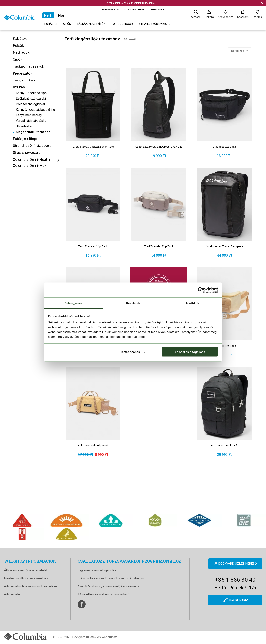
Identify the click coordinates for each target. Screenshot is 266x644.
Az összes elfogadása (190, 352)
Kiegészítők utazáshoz (33, 132)
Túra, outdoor (122, 24)
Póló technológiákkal (30, 104)
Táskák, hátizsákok (28, 66)
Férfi (48, 15)
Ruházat (51, 24)
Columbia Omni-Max (30, 165)
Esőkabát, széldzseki (31, 98)
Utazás (19, 87)
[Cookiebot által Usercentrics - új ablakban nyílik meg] (201, 290)
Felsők (18, 45)
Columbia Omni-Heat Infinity (36, 160)
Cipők (67, 24)
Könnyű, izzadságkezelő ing (35, 110)
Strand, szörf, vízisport (156, 24)
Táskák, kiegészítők (91, 24)
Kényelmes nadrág (29, 115)
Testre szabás (132, 352)
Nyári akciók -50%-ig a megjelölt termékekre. (131, 3)
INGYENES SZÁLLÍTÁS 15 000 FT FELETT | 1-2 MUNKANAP (133, 10)
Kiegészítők (23, 73)
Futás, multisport (27, 139)
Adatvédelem (13, 594)
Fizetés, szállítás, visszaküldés (26, 578)
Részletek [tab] (133, 303)
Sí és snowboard (27, 153)
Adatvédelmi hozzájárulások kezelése (30, 586)
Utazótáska (24, 126)
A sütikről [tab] (193, 303)
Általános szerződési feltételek (26, 570)
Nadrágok (21, 52)
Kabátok (20, 38)
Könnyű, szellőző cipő (31, 93)
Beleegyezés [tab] (73, 303)
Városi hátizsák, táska (31, 121)
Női (61, 15)
